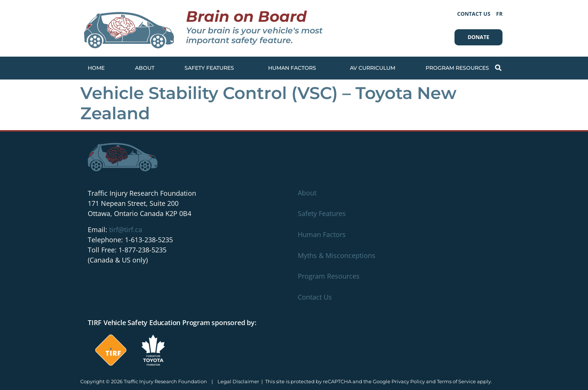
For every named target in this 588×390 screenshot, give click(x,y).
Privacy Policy (408, 381)
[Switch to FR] (499, 14)
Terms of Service (456, 381)
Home (96, 68)
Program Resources (459, 68)
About (145, 68)
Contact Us (474, 14)
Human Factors (294, 68)
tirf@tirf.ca (126, 229)
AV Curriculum (373, 68)
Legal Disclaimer (238, 381)
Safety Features (211, 68)
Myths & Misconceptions (337, 255)
